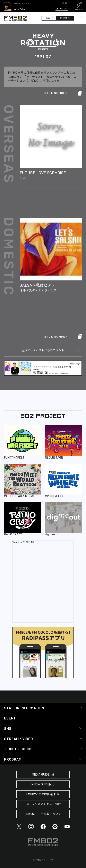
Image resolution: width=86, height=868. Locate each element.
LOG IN (49, 18)
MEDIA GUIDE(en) (43, 784)
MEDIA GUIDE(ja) (43, 775)
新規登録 (65, 18)
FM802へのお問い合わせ (43, 794)
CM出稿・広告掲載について (43, 814)
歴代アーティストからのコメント (43, 350)
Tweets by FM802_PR (23, 542)
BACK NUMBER (56, 93)
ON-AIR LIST (62, 9)
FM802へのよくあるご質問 (43, 804)
